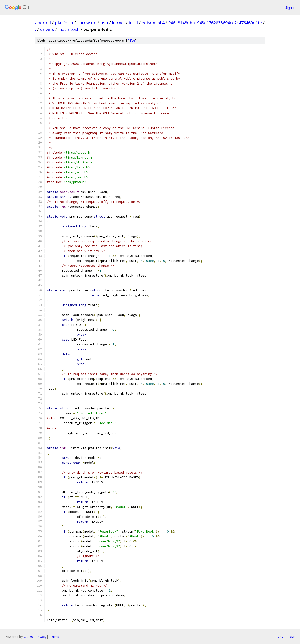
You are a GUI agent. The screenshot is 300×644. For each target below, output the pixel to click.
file (131, 41)
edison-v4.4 (153, 23)
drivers (47, 29)
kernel (118, 23)
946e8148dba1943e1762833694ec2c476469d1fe (215, 23)
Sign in (290, 7)
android (43, 23)
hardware (87, 23)
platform (64, 23)
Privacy (41, 637)
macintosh (69, 29)
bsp (104, 23)
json (292, 637)
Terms (54, 637)
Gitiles (28, 637)
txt (280, 637)
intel (133, 23)
